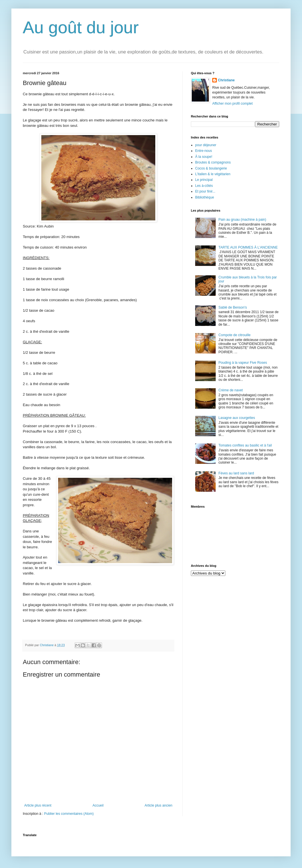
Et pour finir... (205, 191)
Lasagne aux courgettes (237, 418)
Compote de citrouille (235, 335)
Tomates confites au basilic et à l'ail (245, 445)
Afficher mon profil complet (232, 104)
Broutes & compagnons (213, 162)
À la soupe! (204, 157)
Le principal (204, 180)
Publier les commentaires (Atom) (69, 814)
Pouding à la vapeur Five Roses (243, 363)
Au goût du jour (81, 27)
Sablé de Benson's (233, 307)
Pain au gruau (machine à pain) (242, 220)
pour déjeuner (206, 145)
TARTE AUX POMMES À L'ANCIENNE (248, 247)
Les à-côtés (204, 186)
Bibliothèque (205, 197)
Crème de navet (231, 390)
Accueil (98, 805)
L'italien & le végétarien (213, 174)
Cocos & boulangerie (211, 168)
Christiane (226, 80)
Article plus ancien (159, 805)
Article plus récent (38, 805)
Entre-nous (204, 151)
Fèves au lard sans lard (236, 473)
